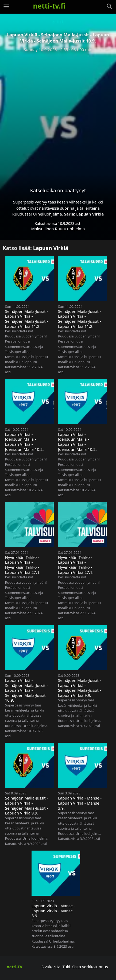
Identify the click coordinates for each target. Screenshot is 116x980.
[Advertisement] (58, 116)
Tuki (66, 967)
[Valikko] (6, 6)
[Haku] (110, 6)
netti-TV (15, 967)
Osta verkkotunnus (90, 967)
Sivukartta (51, 967)
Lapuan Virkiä (90, 214)
